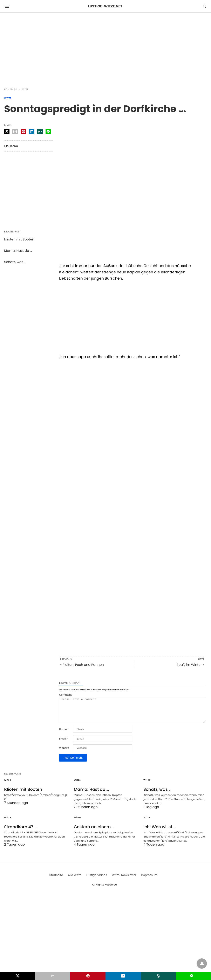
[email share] (15, 132)
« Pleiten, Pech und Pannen (82, 665)
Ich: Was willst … (160, 832)
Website (64, 753)
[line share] (48, 132)
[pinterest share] (23, 132)
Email (63, 744)
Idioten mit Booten (19, 239)
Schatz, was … (15, 262)
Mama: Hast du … (18, 251)
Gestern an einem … (94, 832)
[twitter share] (7, 131)
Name (64, 734)
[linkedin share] (32, 132)
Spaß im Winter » (190, 665)
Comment (65, 695)
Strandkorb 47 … (21, 832)
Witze (25, 89)
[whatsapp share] (40, 132)
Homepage (11, 89)
